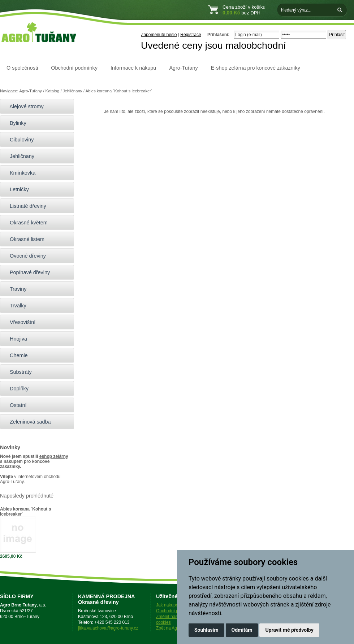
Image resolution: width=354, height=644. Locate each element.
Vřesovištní (20, 322)
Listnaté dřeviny (25, 206)
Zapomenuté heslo (159, 35)
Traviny (15, 289)
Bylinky (15, 123)
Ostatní (15, 405)
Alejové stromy (24, 106)
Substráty (18, 372)
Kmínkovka (20, 173)
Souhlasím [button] (206, 630)
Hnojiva (15, 339)
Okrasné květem (26, 223)
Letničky (16, 189)
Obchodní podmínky (74, 68)
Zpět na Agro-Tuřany (176, 628)
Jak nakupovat (170, 605)
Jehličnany (73, 91)
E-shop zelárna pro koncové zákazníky (256, 68)
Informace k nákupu (133, 68)
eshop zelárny (54, 456)
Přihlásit (337, 35)
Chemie (16, 355)
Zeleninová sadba (27, 422)
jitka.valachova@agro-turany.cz (108, 628)
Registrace (191, 35)
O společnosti (22, 68)
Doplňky (16, 389)
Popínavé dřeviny (27, 272)
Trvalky (15, 306)
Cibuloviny (19, 140)
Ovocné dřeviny (25, 256)
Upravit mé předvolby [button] (289, 630)
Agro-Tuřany (183, 68)
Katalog (53, 91)
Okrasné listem (24, 239)
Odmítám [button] (242, 630)
